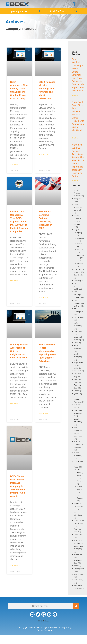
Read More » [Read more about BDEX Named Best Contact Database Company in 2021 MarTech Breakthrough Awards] (15, 565)
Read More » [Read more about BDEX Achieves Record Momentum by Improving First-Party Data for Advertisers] (43, 413)
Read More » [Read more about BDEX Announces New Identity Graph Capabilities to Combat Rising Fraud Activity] (15, 164)
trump (76, 566)
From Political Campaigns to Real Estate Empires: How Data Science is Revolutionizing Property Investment (78, 75)
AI (75, 190)
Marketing (78, 447)
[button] (74, 4)
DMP (76, 343)
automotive (78, 210)
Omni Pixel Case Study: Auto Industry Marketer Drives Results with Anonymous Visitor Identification (78, 118)
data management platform (79, 303)
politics (77, 504)
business (77, 269)
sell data (77, 543)
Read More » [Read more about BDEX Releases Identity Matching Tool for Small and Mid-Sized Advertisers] (43, 154)
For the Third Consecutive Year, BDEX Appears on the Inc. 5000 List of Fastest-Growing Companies (19, 221)
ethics (76, 368)
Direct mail (78, 331)
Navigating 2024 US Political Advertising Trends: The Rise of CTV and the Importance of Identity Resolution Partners (78, 160)
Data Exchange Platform (78, 295)
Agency (80, 232)
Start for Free (57, 11)
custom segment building (77, 286)
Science (77, 540)
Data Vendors (79, 317)
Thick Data (78, 554)
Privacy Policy (65, 628)
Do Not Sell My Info (45, 630)
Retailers (80, 264)
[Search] (76, 606)
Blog (76, 230)
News (76, 467)
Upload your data (20, 11)
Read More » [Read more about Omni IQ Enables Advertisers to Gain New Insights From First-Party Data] (15, 404)
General (77, 391)
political (80, 506)
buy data (77, 272)
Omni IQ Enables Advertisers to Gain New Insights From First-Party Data (19, 351)
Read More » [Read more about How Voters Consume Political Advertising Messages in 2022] (43, 297)
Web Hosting (79, 580)
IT (75, 416)
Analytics (77, 199)
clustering (78, 280)
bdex (76, 221)
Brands (79, 244)
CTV (81, 258)
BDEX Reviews (43, 621)
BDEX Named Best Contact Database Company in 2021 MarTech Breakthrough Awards (18, 486)
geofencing (78, 393)
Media (79, 255)
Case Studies (79, 275)
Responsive (78, 535)
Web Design (78, 574)
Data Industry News (80, 473)
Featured (80, 249)
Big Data (77, 224)
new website (79, 461)
